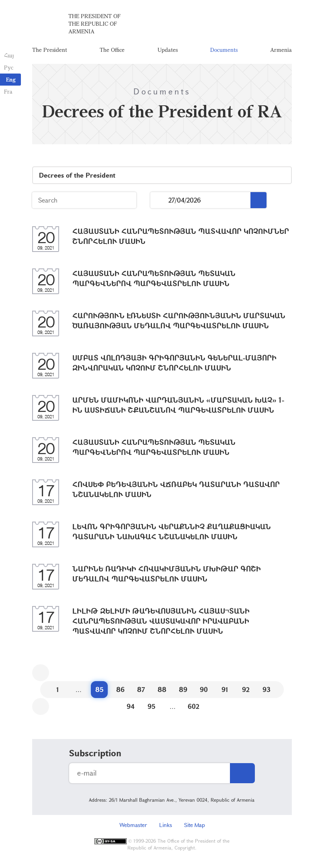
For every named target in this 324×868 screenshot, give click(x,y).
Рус (9, 67)
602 (194, 707)
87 (141, 690)
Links (166, 826)
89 (183, 690)
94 (131, 707)
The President (50, 50)
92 (246, 690)
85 (99, 690)
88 (162, 690)
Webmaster (133, 826)
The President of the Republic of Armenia (94, 24)
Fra (8, 91)
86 (120, 690)
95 (152, 707)
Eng (11, 79)
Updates (168, 50)
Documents (224, 50)
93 (267, 690)
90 (204, 690)
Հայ (9, 55)
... (159, 201)
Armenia (281, 50)
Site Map (195, 826)
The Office (112, 50)
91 (225, 690)
